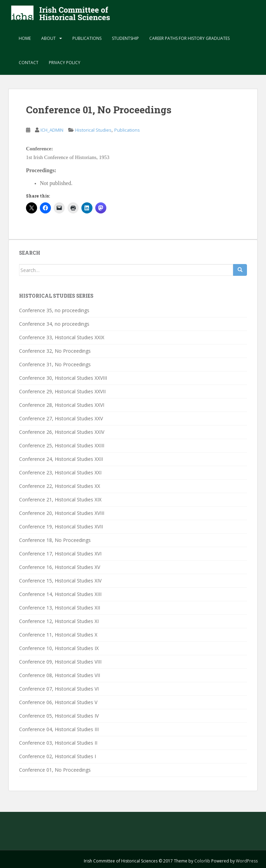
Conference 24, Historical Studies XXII (61, 459)
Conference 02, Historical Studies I (57, 756)
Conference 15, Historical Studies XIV (60, 581)
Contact (29, 63)
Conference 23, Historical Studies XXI (60, 472)
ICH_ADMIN (52, 130)
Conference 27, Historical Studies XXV (61, 418)
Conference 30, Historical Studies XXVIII (63, 378)
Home (25, 38)
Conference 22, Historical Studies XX (60, 486)
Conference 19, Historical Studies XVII (61, 527)
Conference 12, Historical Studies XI (59, 621)
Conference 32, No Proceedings (55, 351)
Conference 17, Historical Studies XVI (60, 554)
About (48, 38)
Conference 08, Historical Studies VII (60, 675)
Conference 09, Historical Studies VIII (60, 662)
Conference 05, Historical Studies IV (59, 716)
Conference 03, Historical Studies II (58, 743)
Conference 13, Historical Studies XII (60, 608)
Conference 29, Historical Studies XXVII (62, 391)
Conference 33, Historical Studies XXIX (62, 337)
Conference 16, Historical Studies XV (60, 567)
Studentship (125, 38)
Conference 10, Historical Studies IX (59, 648)
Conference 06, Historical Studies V (58, 702)
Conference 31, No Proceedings (55, 364)
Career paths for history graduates (189, 38)
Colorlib (202, 861)
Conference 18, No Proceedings (55, 540)
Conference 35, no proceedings (54, 310)
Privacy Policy (65, 63)
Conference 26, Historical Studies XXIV (62, 432)
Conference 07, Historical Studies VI (59, 689)
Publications (87, 38)
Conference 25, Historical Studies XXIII (62, 445)
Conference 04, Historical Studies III (59, 729)
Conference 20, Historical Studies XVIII (62, 513)
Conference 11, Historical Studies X (58, 635)
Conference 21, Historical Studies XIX (60, 499)
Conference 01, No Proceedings (55, 770)
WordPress (247, 861)
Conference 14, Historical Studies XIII (60, 594)
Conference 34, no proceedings (54, 324)
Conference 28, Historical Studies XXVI (62, 405)
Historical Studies (93, 130)
